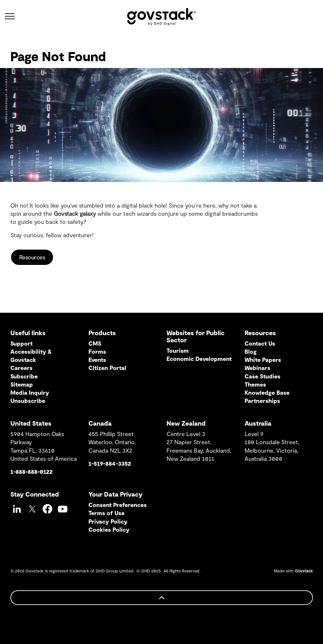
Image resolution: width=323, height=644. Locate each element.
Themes (255, 384)
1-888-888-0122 (32, 472)
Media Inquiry (30, 392)
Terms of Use (107, 513)
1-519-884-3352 (110, 463)
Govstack (304, 571)
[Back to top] (162, 598)
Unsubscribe (28, 401)
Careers (21, 368)
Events (97, 360)
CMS (95, 343)
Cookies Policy (109, 529)
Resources (32, 257)
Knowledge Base (267, 392)
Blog (251, 351)
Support (21, 343)
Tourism (178, 350)
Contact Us (260, 343)
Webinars (257, 368)
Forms (97, 351)
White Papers (263, 360)
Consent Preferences (118, 505)
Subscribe (24, 376)
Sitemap (22, 384)
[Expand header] (10, 16)
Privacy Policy (108, 521)
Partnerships (262, 401)
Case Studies (262, 376)
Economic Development (199, 359)
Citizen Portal (107, 368)
